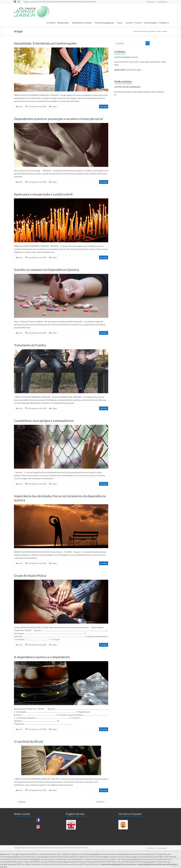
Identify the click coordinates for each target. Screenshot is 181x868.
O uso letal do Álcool (29, 741)
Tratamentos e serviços (82, 23)
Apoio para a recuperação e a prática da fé (43, 194)
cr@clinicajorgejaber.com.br (126, 57)
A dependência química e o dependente (42, 657)
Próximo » (101, 802)
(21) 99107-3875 (134, 70)
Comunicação (150, 23)
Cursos (129, 23)
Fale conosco (151, 2)
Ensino (138, 23)
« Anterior (22, 802)
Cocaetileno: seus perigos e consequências (44, 421)
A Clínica (50, 23)
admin (20, 106)
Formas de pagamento (104, 23)
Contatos (163, 23)
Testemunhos (63, 23)
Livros (120, 23)
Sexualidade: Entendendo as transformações (45, 43)
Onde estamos (162, 2)
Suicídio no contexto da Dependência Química (46, 270)
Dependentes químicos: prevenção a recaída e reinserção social (59, 119)
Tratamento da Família (30, 345)
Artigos (54, 106)
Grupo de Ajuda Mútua (30, 575)
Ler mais (104, 106)
